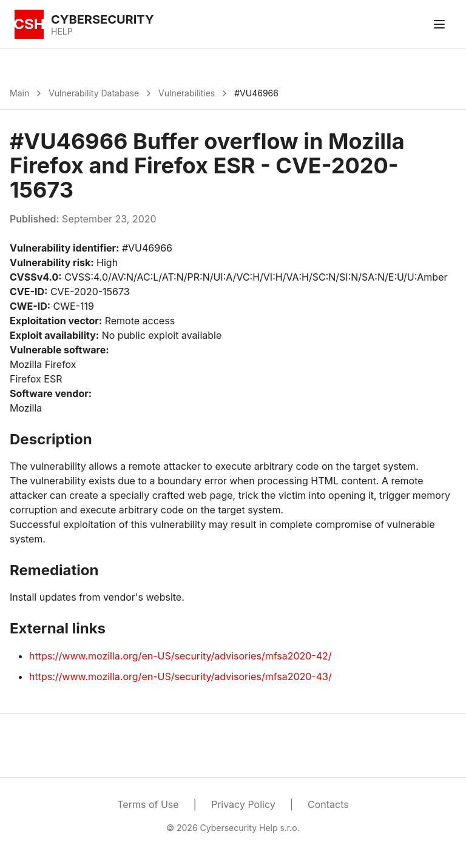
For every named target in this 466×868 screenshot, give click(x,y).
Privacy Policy (243, 804)
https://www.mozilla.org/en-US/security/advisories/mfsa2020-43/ (181, 676)
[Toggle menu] (439, 24)
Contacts (328, 804)
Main (19, 93)
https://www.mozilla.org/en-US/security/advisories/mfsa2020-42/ (181, 656)
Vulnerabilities (187, 93)
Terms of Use (148, 804)
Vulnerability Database (94, 93)
